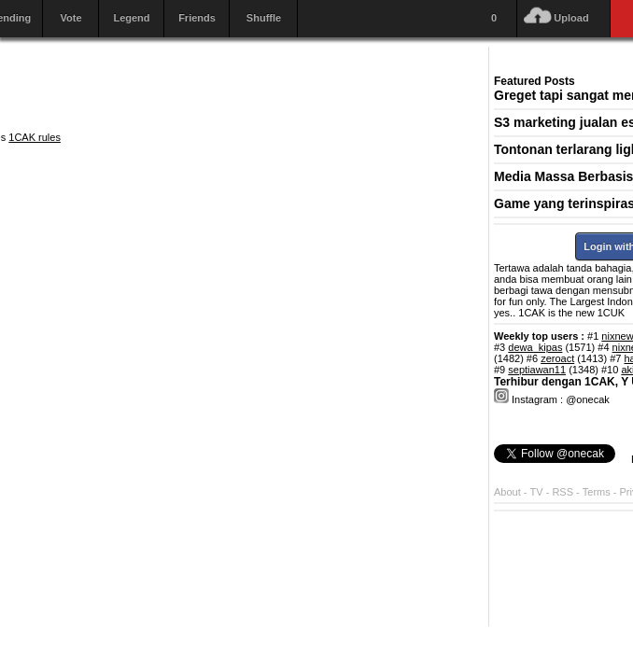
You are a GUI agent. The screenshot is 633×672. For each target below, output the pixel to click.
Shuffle (264, 18)
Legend (131, 18)
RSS (563, 492)
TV (537, 492)
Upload (571, 18)
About (507, 492)
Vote (70, 18)
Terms (598, 492)
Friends (197, 18)
